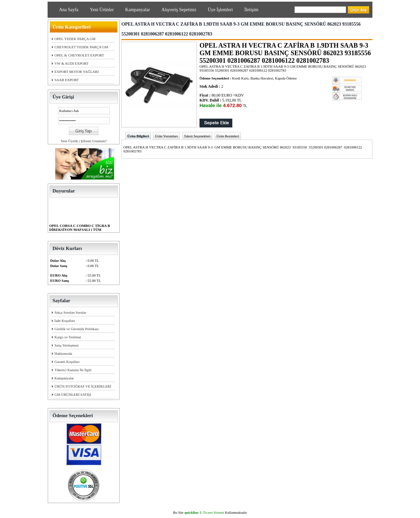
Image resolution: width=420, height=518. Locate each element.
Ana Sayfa (69, 10)
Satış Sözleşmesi (67, 345)
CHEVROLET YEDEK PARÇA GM (81, 47)
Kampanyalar (138, 10)
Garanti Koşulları (67, 362)
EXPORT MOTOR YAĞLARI (77, 72)
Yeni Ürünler (102, 10)
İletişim (252, 10)
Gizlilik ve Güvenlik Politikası (77, 329)
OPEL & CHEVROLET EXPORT (79, 55)
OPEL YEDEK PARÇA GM (75, 39)
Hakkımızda (63, 353)
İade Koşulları (65, 321)
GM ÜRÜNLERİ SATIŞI (73, 394)
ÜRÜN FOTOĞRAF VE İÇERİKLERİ (83, 386)
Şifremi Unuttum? (94, 141)
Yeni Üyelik (69, 141)
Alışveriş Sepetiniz (179, 10)
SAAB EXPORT (67, 80)
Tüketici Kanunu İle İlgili (73, 370)
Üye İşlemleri (220, 10)
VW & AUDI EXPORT (72, 63)
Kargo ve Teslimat (68, 337)
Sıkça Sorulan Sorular (70, 312)
